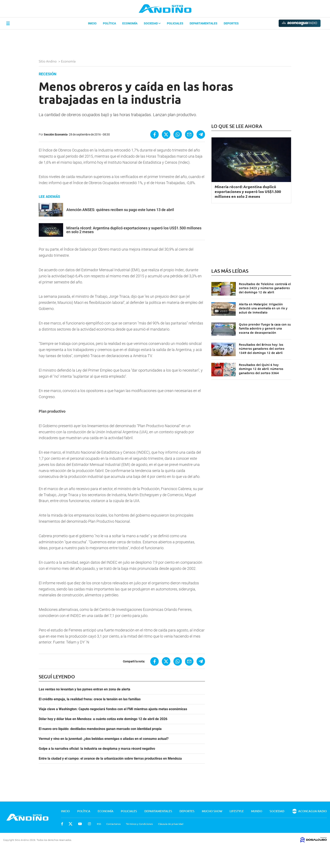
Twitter (71, 824)
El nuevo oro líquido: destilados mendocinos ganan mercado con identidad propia (100, 729)
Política (109, 23)
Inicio (92, 23)
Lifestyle (237, 811)
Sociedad (152, 23)
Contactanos (113, 824)
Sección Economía (56, 134)
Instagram (89, 824)
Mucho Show (212, 811)
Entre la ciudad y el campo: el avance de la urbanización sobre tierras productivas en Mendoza (110, 759)
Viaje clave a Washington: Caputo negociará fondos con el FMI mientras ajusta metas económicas (113, 709)
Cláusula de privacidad (171, 824)
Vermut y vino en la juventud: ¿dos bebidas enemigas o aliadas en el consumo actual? (104, 739)
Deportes (231, 23)
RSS (99, 824)
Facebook (62, 824)
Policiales (175, 23)
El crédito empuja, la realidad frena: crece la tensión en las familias (90, 699)
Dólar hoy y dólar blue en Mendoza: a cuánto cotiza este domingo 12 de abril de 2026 (103, 719)
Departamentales (204, 23)
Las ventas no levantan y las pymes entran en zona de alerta (84, 689)
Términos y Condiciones (139, 824)
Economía (130, 23)
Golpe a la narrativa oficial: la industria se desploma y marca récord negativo (97, 749)
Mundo (257, 811)
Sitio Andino (48, 61)
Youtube (80, 824)
